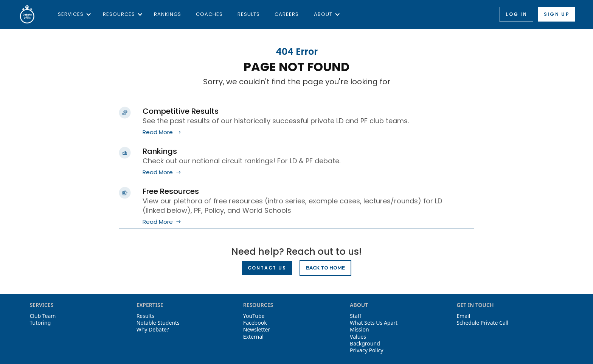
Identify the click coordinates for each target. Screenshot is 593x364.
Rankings (168, 14)
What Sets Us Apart (374, 323)
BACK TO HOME (325, 268)
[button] (73, 14)
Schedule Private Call (482, 323)
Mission (359, 330)
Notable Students (158, 323)
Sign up (557, 14)
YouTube (254, 316)
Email (463, 316)
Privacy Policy (366, 350)
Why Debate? (153, 330)
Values (358, 337)
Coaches (209, 14)
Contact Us (267, 268)
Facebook (255, 323)
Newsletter (257, 330)
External (253, 337)
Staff (355, 316)
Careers (287, 14)
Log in (516, 14)
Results (249, 14)
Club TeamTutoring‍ (43, 319)
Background (365, 344)
